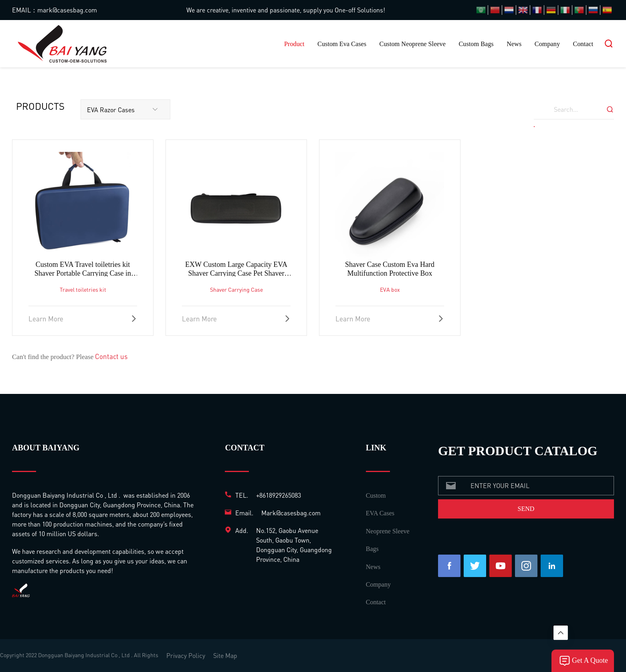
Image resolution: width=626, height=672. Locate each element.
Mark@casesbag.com (291, 513)
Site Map (225, 655)
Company (547, 44)
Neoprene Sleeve (388, 531)
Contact (583, 44)
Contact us (111, 356)
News (514, 44)
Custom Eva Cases (342, 44)
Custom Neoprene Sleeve (413, 44)
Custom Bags (476, 44)
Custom (376, 495)
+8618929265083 (279, 495)
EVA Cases (380, 513)
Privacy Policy (186, 655)
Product (294, 44)
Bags (372, 549)
